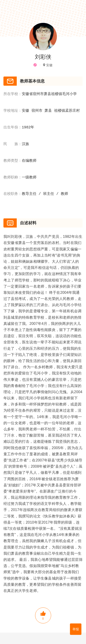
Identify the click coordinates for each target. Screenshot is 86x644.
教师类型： (13, 161)
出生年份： (13, 127)
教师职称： (13, 178)
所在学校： (13, 94)
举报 (76, 629)
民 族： (13, 144)
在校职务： (13, 194)
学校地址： (13, 111)
